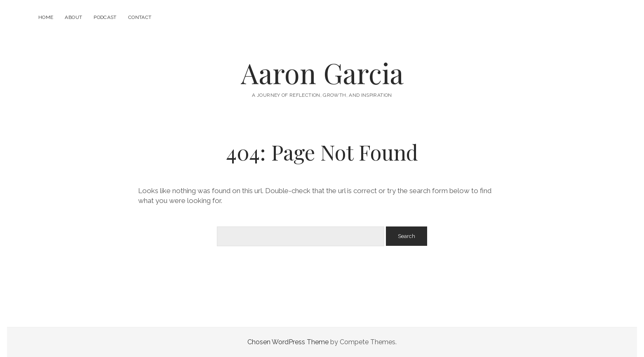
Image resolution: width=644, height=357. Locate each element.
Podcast (105, 17)
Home (46, 17)
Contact (140, 17)
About (73, 17)
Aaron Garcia (322, 73)
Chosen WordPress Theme (288, 342)
